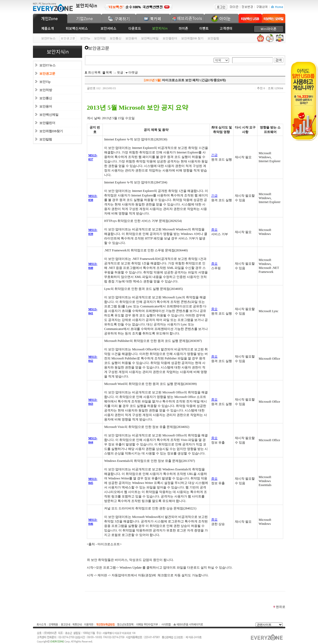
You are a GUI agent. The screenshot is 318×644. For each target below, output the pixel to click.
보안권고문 (47, 74)
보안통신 (116, 38)
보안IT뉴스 (48, 38)
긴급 (214, 155)
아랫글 (133, 72)
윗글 (120, 72)
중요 (214, 230)
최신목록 (94, 72)
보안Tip (85, 38)
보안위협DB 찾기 (192, 38)
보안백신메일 (150, 38)
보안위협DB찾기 (51, 131)
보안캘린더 (170, 38)
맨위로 (279, 607)
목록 (109, 72)
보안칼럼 (213, 38)
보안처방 (100, 38)
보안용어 (131, 38)
